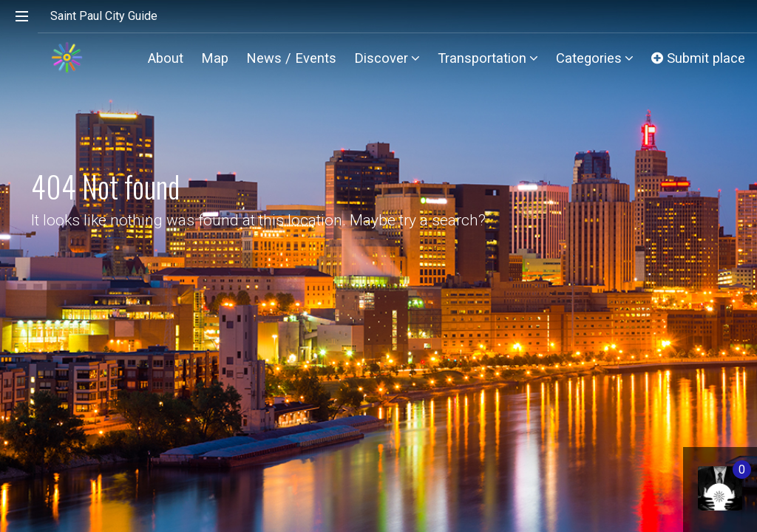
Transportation (488, 58)
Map (215, 58)
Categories (595, 58)
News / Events (291, 58)
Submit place (698, 58)
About (166, 58)
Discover (387, 58)
